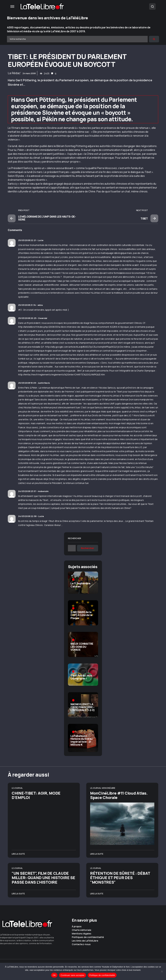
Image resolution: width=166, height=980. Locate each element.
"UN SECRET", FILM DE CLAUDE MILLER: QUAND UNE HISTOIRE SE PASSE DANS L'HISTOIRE (43, 878)
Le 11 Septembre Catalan (80, 585)
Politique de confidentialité (102, 975)
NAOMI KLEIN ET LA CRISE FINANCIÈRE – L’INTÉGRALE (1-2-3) (83, 707)
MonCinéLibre (109, 788)
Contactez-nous (81, 944)
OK (54, 975)
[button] (12, 6)
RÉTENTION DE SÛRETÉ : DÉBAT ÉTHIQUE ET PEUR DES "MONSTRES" (120, 878)
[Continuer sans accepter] (162, 971)
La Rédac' (14, 73)
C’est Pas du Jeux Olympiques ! (81, 677)
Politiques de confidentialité (88, 937)
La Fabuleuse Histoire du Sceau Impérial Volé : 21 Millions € (81, 740)
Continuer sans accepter (73, 975)
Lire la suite (18, 854)
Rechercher (74, 538)
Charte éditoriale (82, 930)
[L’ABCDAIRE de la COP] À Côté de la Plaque (81, 615)
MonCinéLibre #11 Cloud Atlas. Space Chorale (119, 795)
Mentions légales (82, 934)
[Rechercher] (154, 39)
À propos (77, 926)
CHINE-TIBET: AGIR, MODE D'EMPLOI (36, 795)
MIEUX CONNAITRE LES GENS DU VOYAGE (82, 647)
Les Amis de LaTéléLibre (85, 941)
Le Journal (17, 788)
